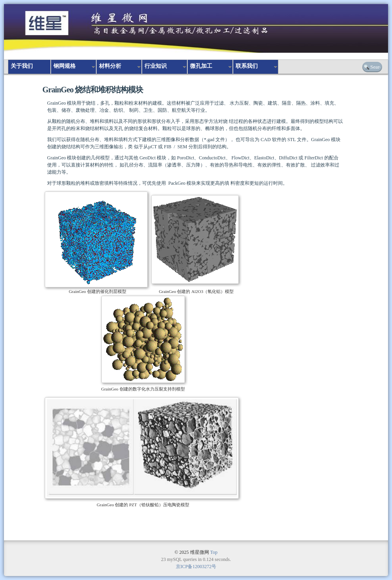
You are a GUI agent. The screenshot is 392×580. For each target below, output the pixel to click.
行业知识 (156, 66)
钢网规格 (65, 66)
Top (214, 552)
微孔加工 (201, 66)
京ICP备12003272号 (196, 567)
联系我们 (247, 66)
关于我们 (22, 66)
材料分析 (110, 66)
